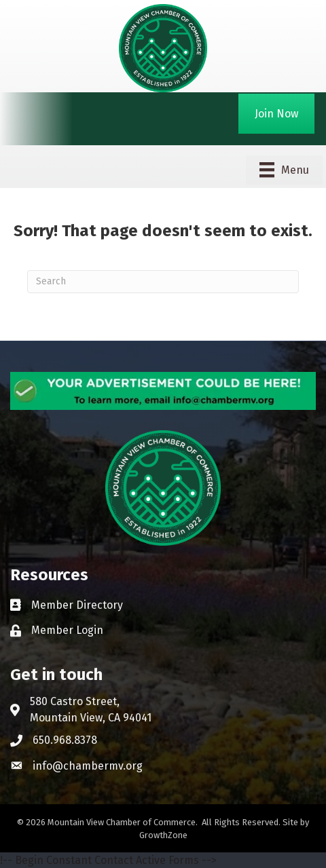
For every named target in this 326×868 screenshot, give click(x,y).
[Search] (163, 282)
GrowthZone (163, 835)
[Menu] (284, 170)
